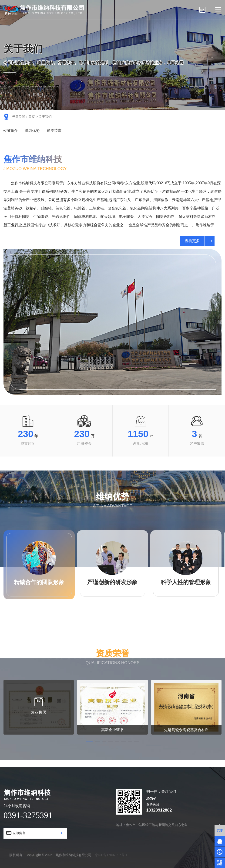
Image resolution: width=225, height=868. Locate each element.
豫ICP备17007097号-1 (111, 855)
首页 (32, 117)
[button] (90, 742)
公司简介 (10, 131)
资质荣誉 (54, 131)
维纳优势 (32, 131)
